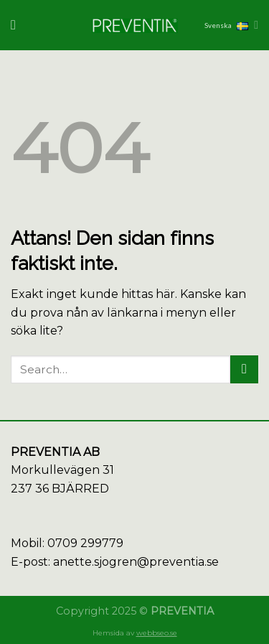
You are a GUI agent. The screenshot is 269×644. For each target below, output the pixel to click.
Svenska (231, 25)
